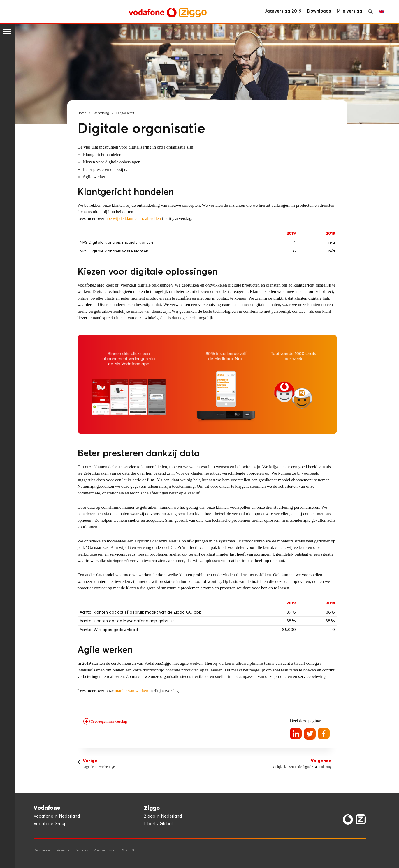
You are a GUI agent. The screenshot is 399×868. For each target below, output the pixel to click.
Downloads (319, 11)
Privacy (63, 851)
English (382, 12)
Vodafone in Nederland (57, 816)
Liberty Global (158, 824)
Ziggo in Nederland (163, 816)
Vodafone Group (50, 824)
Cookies (81, 851)
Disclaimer (43, 851)
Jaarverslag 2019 (283, 11)
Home (82, 113)
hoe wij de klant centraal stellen (133, 218)
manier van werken (132, 691)
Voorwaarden (105, 851)
